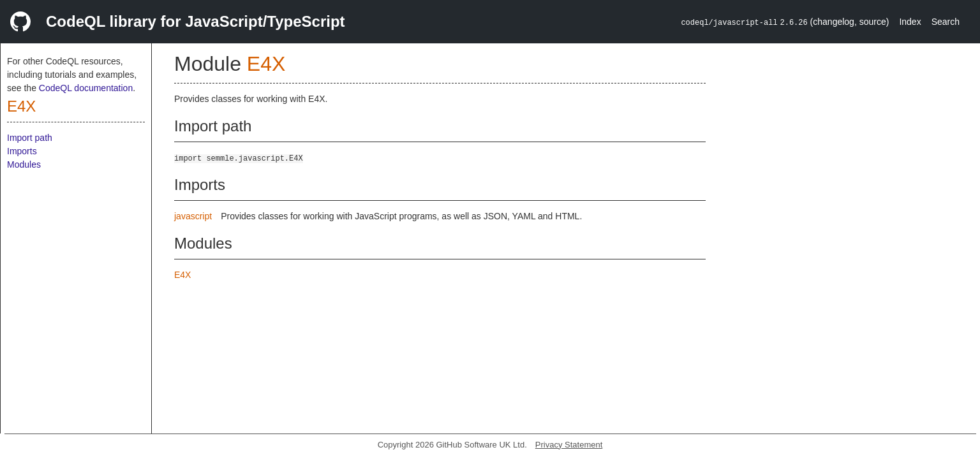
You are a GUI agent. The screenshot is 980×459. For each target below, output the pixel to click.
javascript (193, 216)
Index (910, 22)
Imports (22, 151)
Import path (30, 138)
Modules (24, 164)
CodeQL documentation (86, 88)
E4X (21, 106)
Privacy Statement (569, 445)
